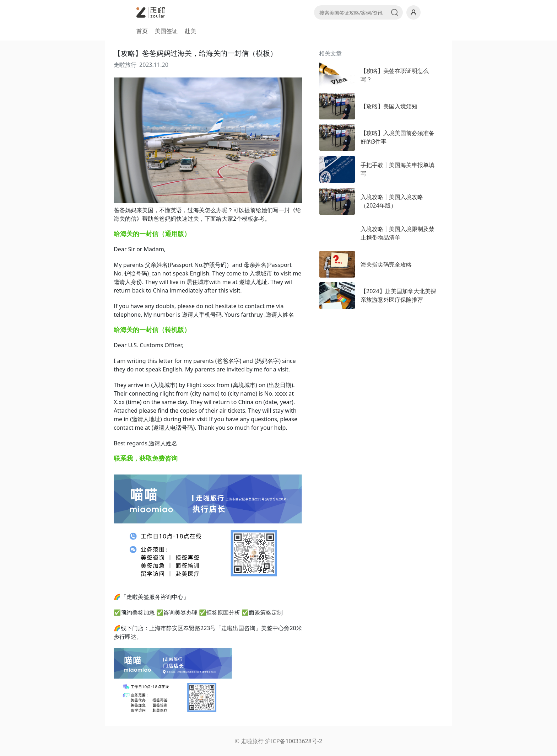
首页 (142, 31)
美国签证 (166, 31)
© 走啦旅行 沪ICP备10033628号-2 (278, 741)
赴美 (190, 31)
